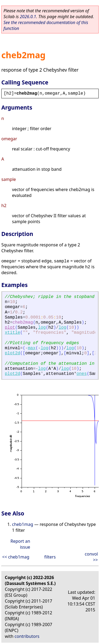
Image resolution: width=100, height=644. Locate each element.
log (42, 328)
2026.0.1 (28, 17)
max (32, 348)
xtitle (13, 333)
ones (82, 374)
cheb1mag (23, 524)
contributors (27, 636)
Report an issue (20, 544)
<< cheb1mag (16, 557)
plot (10, 328)
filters (50, 557)
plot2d (13, 353)
